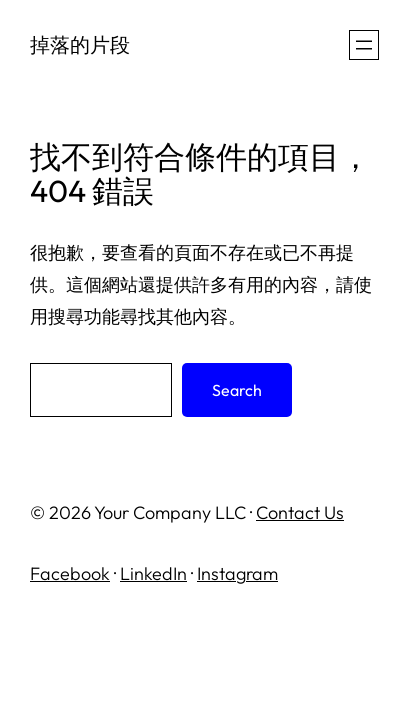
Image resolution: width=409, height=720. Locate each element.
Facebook (70, 573)
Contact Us (300, 512)
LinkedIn (153, 573)
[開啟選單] (364, 45)
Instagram (237, 573)
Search (237, 390)
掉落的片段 (80, 44)
